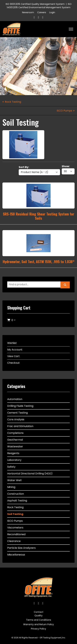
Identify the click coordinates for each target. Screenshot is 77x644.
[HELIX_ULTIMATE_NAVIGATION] (71, 29)
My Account (15, 350)
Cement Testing (17, 413)
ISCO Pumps (64, 111)
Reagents (13, 453)
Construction (16, 494)
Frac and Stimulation (20, 426)
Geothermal (15, 440)
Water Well (14, 480)
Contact (39, 612)
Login (52, 12)
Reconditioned (16, 534)
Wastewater (15, 446)
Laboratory (14, 460)
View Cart (13, 356)
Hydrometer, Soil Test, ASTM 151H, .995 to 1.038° (39, 261)
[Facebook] (34, 17)
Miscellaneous (16, 555)
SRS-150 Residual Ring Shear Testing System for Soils (39, 216)
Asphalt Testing (17, 501)
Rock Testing (13, 102)
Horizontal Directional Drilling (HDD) (30, 474)
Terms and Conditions (39, 620)
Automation (15, 399)
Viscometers (15, 528)
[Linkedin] (43, 17)
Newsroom (28, 12)
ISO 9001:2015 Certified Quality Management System (35, 4)
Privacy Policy (38, 629)
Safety (11, 467)
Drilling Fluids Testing (20, 406)
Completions (15, 433)
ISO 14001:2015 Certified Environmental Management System (39, 6)
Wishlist (12, 343)
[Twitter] (39, 17)
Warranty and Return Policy (38, 624)
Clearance (14, 541)
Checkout (13, 363)
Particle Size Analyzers (21, 548)
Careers (42, 12)
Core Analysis (16, 419)
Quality (38, 616)
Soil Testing (15, 514)
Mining (11, 487)
